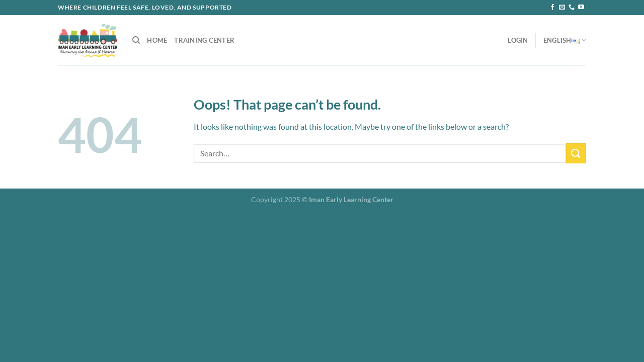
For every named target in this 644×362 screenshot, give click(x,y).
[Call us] (572, 8)
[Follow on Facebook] (552, 8)
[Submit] (576, 153)
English (565, 40)
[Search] (136, 40)
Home (157, 40)
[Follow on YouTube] (581, 8)
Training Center (204, 40)
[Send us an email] (562, 8)
